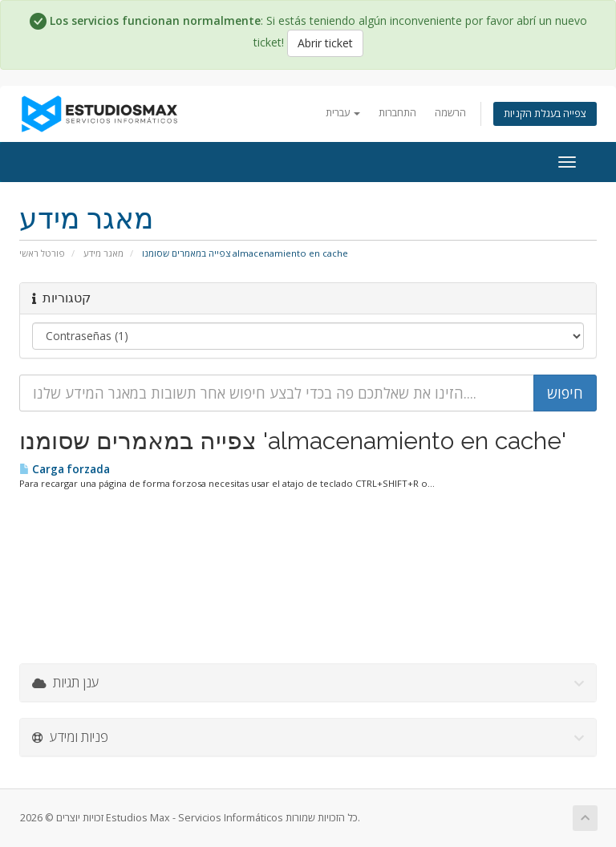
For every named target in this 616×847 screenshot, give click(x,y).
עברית (343, 113)
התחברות (397, 113)
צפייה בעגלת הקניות (545, 113)
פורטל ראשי (42, 253)
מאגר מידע (103, 253)
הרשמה (450, 113)
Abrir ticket (325, 43)
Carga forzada (65, 469)
